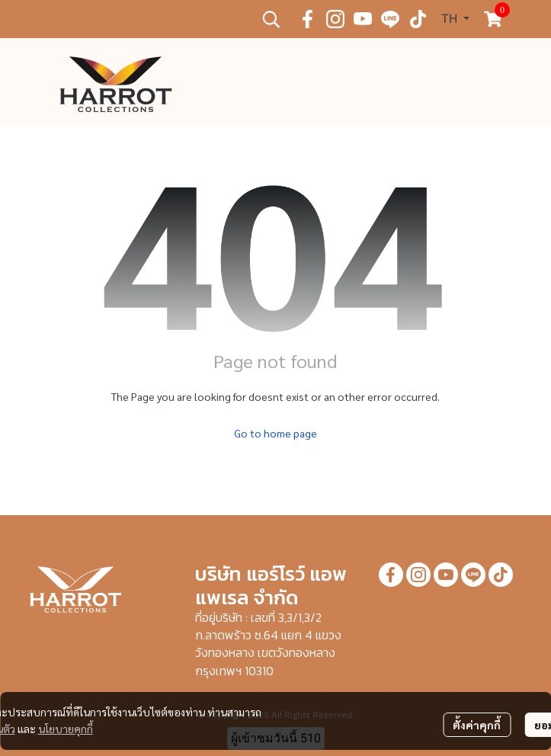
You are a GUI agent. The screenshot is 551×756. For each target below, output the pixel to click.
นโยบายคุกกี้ (66, 729)
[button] (271, 19)
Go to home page (275, 433)
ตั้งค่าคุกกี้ (477, 725)
